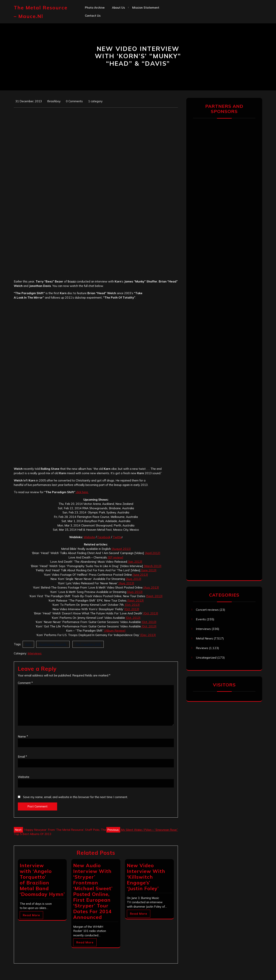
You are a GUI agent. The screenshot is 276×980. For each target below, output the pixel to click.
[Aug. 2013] (133, 579)
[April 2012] (152, 553)
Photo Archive (95, 8)
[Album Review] (115, 631)
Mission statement (146, 8)
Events (201, 619)
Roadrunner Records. (53, 644)
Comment (25, 683)
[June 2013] (148, 570)
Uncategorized (206, 657)
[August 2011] (121, 549)
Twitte (117, 537)
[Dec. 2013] (148, 635)
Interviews (35, 653)
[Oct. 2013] (132, 605)
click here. (82, 492)
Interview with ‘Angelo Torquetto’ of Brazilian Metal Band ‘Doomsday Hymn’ (42, 880)
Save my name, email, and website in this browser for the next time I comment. (75, 797)
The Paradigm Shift (88, 644)
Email (22, 757)
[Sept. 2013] (154, 596)
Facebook (104, 537)
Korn (28, 644)
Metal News (204, 638)
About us (118, 8)
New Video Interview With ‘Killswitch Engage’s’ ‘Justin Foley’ (146, 877)
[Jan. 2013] (135, 562)
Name (23, 736)
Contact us (93, 16)
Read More (31, 915)
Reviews (202, 648)
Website (89, 537)
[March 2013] (152, 566)
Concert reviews (207, 610)
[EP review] (115, 557)
